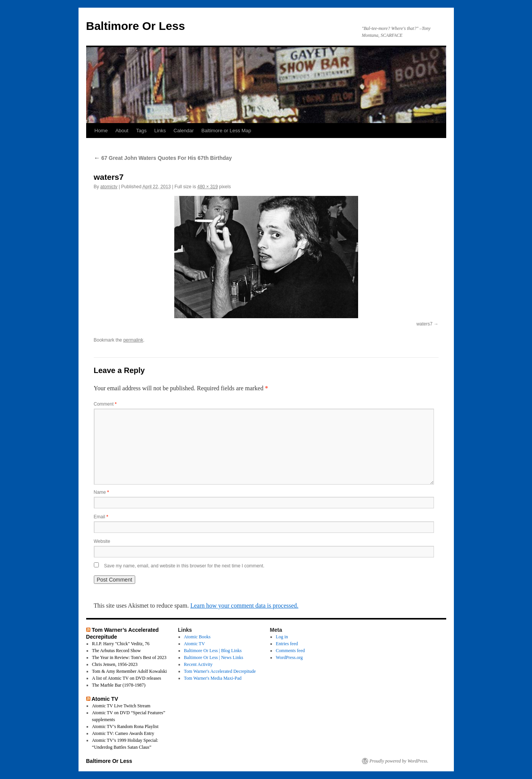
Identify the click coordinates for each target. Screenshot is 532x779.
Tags (141, 131)
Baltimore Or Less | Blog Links (213, 651)
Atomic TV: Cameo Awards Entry (123, 733)
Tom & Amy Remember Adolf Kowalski (129, 671)
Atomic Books (197, 637)
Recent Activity (198, 664)
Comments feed (290, 651)
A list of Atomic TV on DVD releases (127, 678)
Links (160, 131)
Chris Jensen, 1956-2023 (115, 664)
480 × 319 (208, 187)
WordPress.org (289, 657)
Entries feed (287, 644)
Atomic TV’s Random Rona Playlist (125, 726)
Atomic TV (105, 699)
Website (102, 541)
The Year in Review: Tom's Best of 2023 (129, 657)
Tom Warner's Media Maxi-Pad (213, 678)
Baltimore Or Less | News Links (214, 657)
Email (101, 517)
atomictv (109, 187)
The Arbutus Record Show (116, 651)
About (122, 131)
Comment (105, 404)
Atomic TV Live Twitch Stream (121, 706)
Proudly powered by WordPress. (399, 761)
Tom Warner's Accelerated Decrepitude (220, 671)
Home (101, 131)
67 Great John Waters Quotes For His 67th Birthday (163, 158)
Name (101, 492)
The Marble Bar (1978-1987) (119, 685)
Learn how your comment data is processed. (244, 606)
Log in (282, 637)
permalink (133, 340)
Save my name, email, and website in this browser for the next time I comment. (184, 566)
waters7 (424, 324)
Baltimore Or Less (136, 26)
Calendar (184, 131)
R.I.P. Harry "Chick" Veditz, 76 (121, 644)
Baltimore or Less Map (226, 131)
